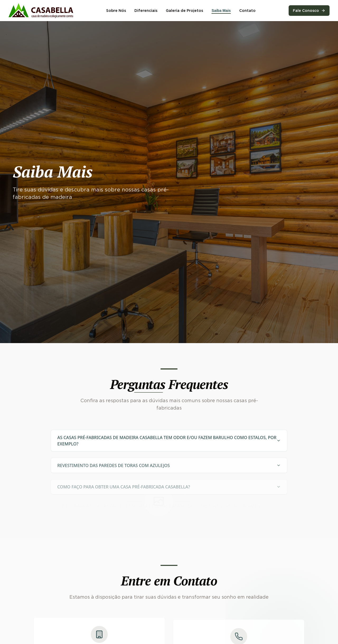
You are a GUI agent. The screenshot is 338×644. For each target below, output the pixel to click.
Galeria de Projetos (184, 11)
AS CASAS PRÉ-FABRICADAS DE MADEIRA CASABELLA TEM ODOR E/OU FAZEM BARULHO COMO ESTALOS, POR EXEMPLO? (169, 443)
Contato (247, 11)
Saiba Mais (221, 11)
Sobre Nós (116, 11)
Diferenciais (146, 11)
